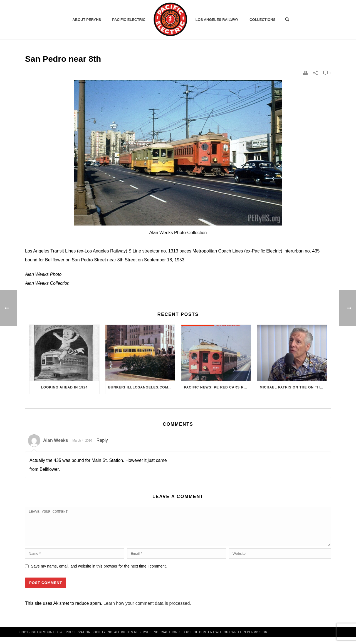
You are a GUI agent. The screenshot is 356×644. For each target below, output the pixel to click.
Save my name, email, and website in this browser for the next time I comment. (99, 573)
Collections (262, 20)
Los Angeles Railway (217, 20)
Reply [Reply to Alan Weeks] (102, 440)
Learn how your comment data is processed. (147, 610)
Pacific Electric (129, 20)
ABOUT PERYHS (87, 20)
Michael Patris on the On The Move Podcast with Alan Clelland (293, 387)
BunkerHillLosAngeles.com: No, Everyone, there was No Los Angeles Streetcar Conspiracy (142, 387)
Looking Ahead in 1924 (64, 387)
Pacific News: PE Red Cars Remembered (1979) (217, 387)
